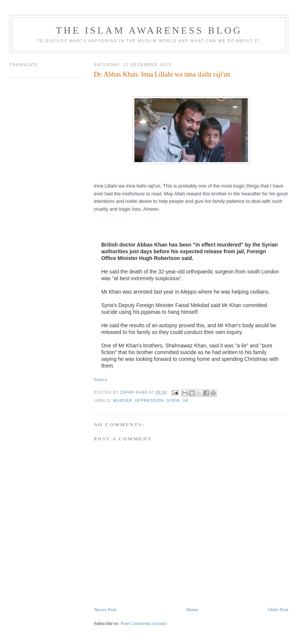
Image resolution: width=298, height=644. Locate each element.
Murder (123, 401)
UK (186, 401)
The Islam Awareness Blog (149, 30)
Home (192, 609)
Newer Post (105, 609)
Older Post (278, 609)
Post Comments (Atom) (144, 623)
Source (100, 379)
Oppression (149, 401)
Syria (173, 401)
